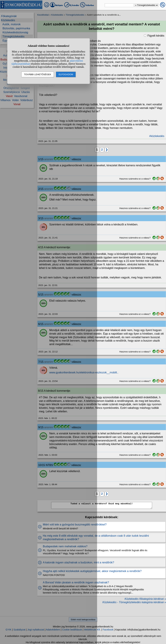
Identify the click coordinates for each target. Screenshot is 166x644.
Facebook (108, 630)
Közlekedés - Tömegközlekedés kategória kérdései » (134, 602)
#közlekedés (157, 136)
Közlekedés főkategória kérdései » (145, 599)
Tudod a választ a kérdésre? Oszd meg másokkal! (102, 505)
